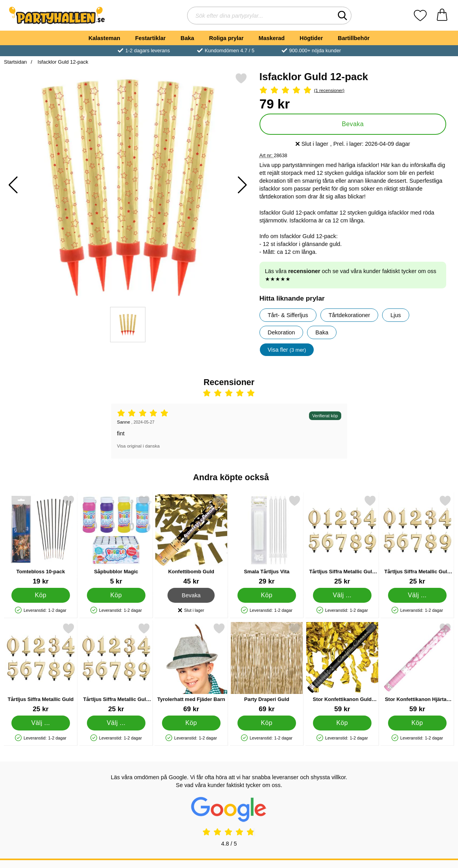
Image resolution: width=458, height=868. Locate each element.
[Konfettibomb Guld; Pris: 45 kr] (191, 540)
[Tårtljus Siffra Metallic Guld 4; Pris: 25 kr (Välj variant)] (417, 540)
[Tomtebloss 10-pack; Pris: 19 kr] (41, 540)
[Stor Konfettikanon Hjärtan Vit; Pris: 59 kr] (417, 668)
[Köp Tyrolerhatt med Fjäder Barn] (191, 723)
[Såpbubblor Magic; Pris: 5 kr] (116, 540)
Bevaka (353, 124)
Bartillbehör (354, 38)
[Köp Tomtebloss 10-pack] (41, 595)
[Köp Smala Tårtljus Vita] (267, 595)
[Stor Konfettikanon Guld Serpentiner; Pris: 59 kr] (342, 668)
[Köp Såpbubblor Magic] (116, 595)
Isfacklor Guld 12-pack (62, 62)
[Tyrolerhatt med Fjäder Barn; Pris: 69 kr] (191, 668)
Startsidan (15, 62)
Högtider (311, 38)
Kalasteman (104, 38)
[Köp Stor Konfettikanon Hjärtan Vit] (417, 723)
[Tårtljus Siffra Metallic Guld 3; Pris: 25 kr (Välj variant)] (342, 540)
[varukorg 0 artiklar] (442, 16)
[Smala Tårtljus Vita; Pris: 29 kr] (267, 540)
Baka (187, 38)
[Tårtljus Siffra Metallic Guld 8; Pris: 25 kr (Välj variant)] (116, 668)
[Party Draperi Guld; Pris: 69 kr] (267, 668)
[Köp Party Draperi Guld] (267, 723)
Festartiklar (151, 38)
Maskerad (272, 38)
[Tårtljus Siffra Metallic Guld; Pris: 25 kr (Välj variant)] (41, 668)
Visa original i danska (139, 446)
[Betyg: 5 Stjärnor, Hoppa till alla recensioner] (353, 91)
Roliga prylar (226, 38)
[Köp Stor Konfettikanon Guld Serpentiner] (342, 723)
